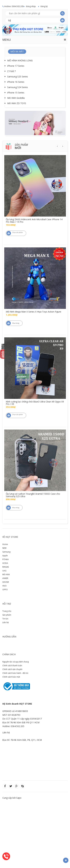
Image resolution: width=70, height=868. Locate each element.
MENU (7, 40)
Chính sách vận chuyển (12, 669)
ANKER (5, 578)
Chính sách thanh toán (12, 666)
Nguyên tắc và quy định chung (16, 662)
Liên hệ (6, 733)
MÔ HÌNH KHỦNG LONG (20, 60)
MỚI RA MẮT (17, 52)
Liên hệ (6, 622)
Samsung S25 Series (18, 77)
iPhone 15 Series (16, 93)
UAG (4, 571)
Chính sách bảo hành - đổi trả (15, 673)
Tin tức (5, 619)
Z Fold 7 (11, 71)
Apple (5, 556)
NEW (4, 548)
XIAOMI (6, 582)
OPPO (5, 590)
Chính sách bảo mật (11, 677)
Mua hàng (13, 323)
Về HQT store (10, 537)
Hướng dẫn (9, 637)
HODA (5, 563)
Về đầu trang (66, 860)
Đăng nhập (31, 6)
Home (5, 544)
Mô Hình (6, 574)
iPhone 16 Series (16, 82)
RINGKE (6, 567)
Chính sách (9, 654)
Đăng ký (44, 6)
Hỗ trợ (7, 604)
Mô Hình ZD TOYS (17, 103)
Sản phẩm (7, 615)
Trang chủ (7, 611)
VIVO (4, 586)
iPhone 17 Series (16, 66)
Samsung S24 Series (18, 87)
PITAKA (6, 559)
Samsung (6, 552)
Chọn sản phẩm (15, 233)
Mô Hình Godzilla (16, 98)
